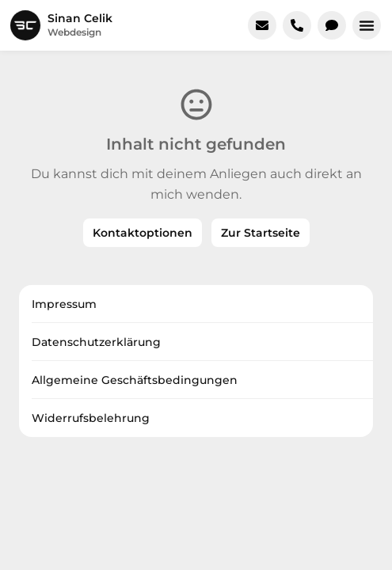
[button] (367, 25)
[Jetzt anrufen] (297, 25)
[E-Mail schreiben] (262, 25)
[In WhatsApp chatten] (332, 25)
